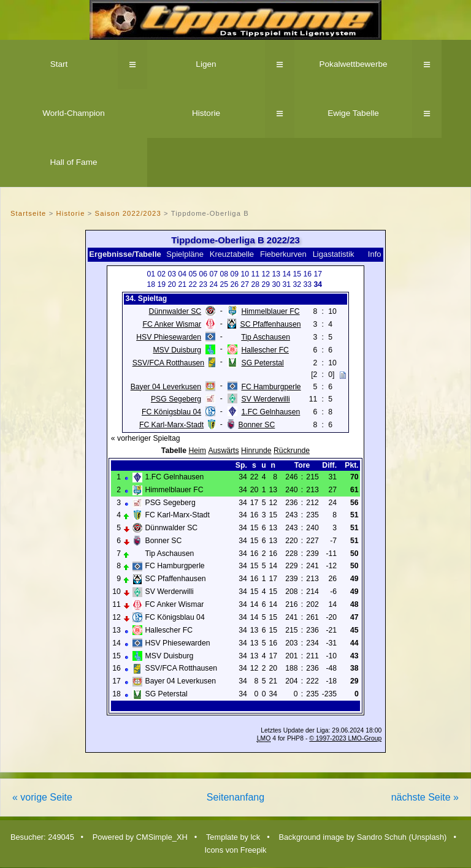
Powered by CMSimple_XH (140, 837)
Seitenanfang (235, 797)
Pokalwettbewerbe (353, 64)
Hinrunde (256, 451)
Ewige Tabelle (353, 113)
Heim (197, 451)
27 (245, 284)
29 (266, 284)
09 (235, 274)
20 (172, 284)
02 (162, 274)
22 (193, 284)
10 (245, 274)
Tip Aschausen (266, 337)
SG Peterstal (263, 363)
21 (183, 284)
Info (375, 254)
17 (318, 274)
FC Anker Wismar (172, 324)
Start (59, 64)
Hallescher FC (265, 350)
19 (162, 284)
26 (235, 284)
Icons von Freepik (235, 850)
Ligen (206, 64)
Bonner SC (257, 425)
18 (151, 284)
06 (204, 274)
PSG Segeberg (176, 399)
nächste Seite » (425, 797)
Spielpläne (185, 254)
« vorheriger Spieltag (146, 438)
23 (204, 284)
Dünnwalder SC (175, 311)
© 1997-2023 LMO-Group (345, 738)
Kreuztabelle (232, 254)
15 (297, 274)
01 (151, 274)
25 (224, 284)
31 (287, 284)
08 (224, 274)
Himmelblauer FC (271, 311)
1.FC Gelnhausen (271, 412)
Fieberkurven (283, 254)
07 (214, 274)
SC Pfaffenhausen (271, 324)
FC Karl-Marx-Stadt (171, 425)
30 (277, 284)
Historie (206, 113)
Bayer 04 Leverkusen (166, 387)
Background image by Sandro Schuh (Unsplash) (362, 837)
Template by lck (233, 837)
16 (308, 274)
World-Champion (74, 113)
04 (183, 274)
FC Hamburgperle (271, 387)
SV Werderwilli (266, 399)
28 (256, 284)
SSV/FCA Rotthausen (169, 363)
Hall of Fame (73, 162)
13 (277, 274)
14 (287, 274)
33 (308, 284)
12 (266, 274)
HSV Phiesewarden (169, 337)
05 (193, 274)
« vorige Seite (42, 797)
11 (256, 274)
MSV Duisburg (177, 350)
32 (297, 284)
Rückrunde (292, 451)
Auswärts (223, 451)
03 (172, 274)
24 (214, 284)
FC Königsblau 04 (171, 412)
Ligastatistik (334, 254)
